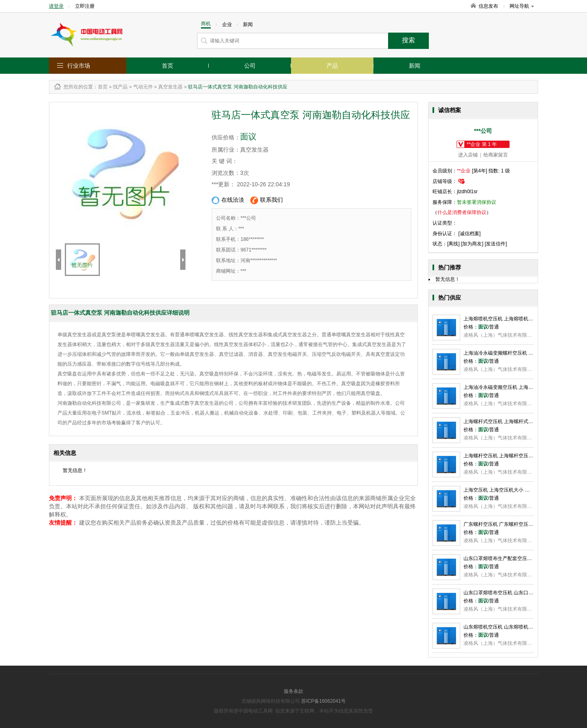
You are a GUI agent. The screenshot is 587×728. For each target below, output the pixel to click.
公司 (250, 66)
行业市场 (79, 66)
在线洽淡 (228, 200)
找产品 (120, 87)
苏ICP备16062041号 (323, 701)
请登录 (56, 6)
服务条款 (293, 691)
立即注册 (85, 6)
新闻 (415, 66)
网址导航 (522, 6)
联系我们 (267, 200)
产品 (332, 66)
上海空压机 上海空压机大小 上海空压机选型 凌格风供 (522, 490)
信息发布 (488, 6)
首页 (168, 66)
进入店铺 (468, 155)
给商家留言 (496, 155)
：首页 (100, 87)
